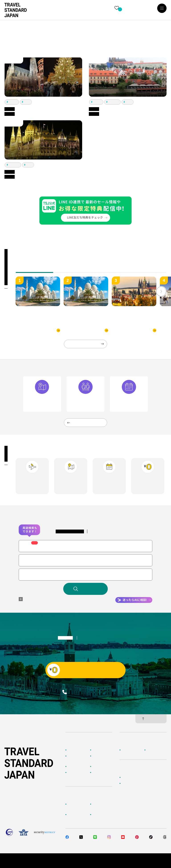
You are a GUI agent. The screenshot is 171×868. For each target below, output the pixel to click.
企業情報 (128, 750)
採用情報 (153, 750)
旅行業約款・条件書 (155, 861)
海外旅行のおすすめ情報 (78, 775)
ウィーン (13, 102)
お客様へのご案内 (78, 806)
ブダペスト (114, 102)
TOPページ (75, 750)
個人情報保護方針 (126, 861)
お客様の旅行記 (102, 772)
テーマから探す (77, 766)
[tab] (72, 269)
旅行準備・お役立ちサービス (78, 817)
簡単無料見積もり (133, 777)
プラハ (27, 102)
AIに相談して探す (78, 758)
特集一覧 (98, 766)
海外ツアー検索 (102, 750)
